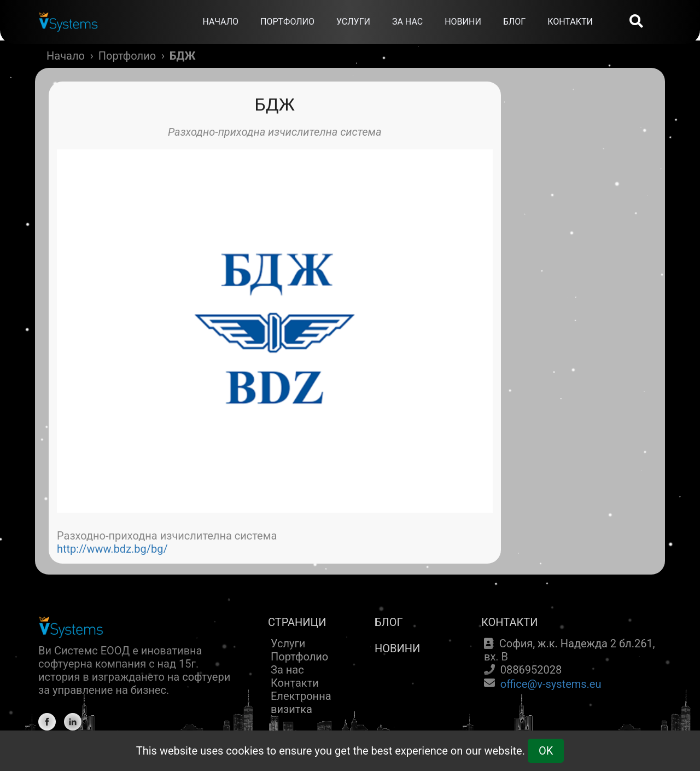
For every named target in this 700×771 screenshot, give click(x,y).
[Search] (636, 22)
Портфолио (127, 56)
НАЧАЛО (220, 22)
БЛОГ (514, 22)
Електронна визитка (301, 703)
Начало (66, 56)
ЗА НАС (407, 22)
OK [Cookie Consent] (546, 751)
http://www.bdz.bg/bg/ (112, 549)
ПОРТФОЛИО (287, 22)
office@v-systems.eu (551, 684)
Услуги (288, 644)
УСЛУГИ (353, 22)
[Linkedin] (73, 722)
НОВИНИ (463, 22)
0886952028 (531, 670)
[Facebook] (47, 722)
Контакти (295, 683)
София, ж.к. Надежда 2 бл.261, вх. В (570, 650)
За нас (287, 670)
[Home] (68, 14)
